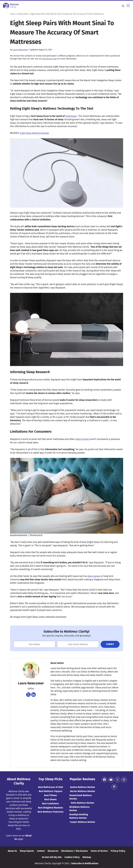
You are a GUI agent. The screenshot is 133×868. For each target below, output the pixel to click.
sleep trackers (83, 439)
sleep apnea (94, 576)
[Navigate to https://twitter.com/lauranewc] (28, 695)
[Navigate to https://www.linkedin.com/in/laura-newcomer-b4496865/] (33, 695)
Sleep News (23, 14)
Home (13, 14)
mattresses (71, 116)
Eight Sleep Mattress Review (34, 133)
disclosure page (50, 59)
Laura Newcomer (20, 50)
